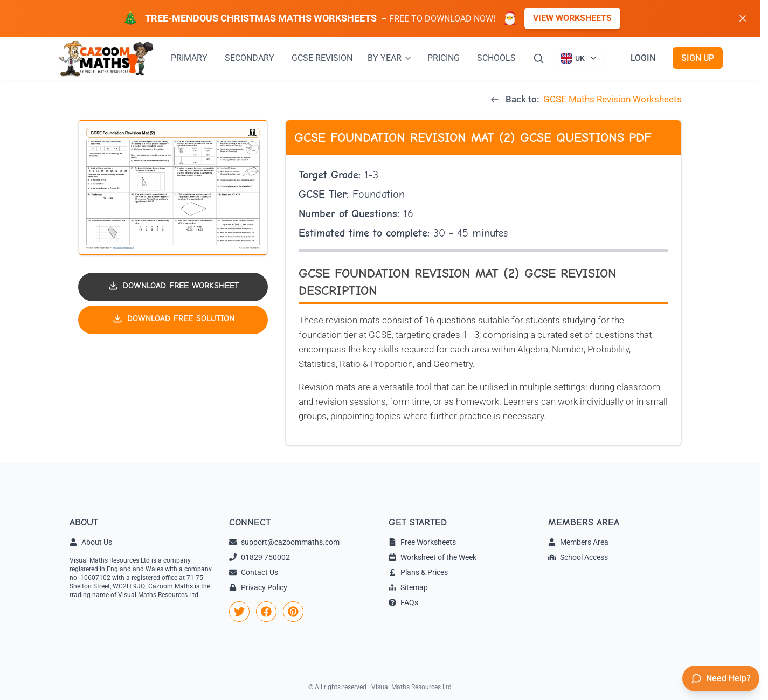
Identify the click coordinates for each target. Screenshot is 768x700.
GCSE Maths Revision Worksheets (613, 99)
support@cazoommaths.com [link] (284, 542)
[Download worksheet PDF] (173, 287)
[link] (239, 612)
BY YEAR (390, 58)
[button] (173, 188)
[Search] (538, 58)
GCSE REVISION (322, 58)
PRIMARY (189, 58)
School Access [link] (578, 557)
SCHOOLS (496, 58)
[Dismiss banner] (743, 18)
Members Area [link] (578, 542)
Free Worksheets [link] (422, 542)
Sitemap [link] (408, 587)
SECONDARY (250, 58)
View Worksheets (572, 18)
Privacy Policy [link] (258, 587)
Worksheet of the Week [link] (433, 557)
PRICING (444, 58)
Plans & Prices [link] (418, 572)
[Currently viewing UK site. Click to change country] (579, 58)
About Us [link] (91, 542)
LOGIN (643, 58)
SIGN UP (698, 58)
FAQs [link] (403, 602)
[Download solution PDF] (173, 320)
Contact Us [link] (254, 572)
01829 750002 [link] (260, 557)
